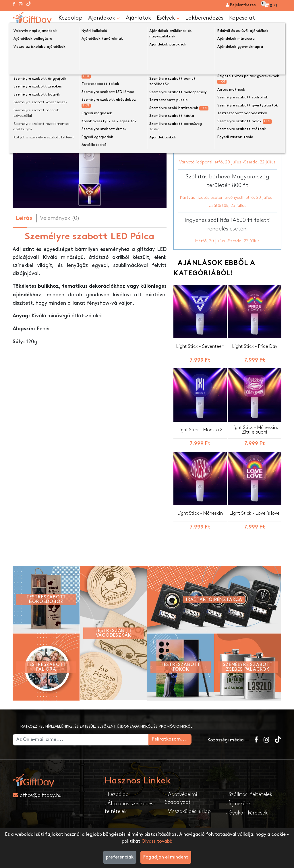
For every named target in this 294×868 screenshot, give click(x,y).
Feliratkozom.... (179, 739)
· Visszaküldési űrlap (188, 811)
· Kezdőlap (117, 794)
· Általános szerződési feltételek (129, 808)
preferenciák (120, 857)
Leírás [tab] (24, 219)
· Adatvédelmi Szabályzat (181, 798)
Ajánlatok (138, 18)
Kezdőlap (70, 18)
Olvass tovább (157, 841)
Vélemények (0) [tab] (60, 218)
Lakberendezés (204, 18)
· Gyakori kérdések (246, 813)
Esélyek (168, 18)
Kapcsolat (242, 18)
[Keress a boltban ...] (276, 33)
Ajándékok (104, 18)
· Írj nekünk (238, 804)
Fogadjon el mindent (166, 857)
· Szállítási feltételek (249, 794)
